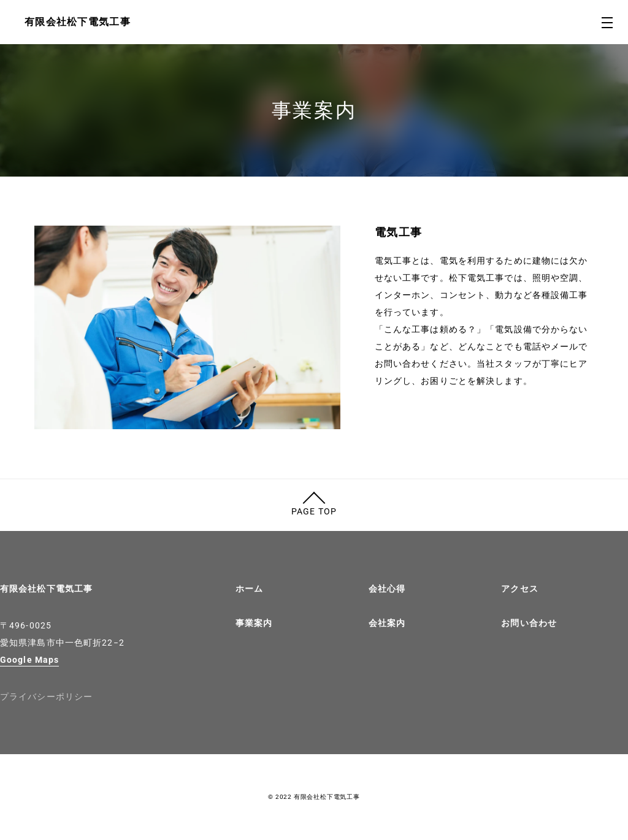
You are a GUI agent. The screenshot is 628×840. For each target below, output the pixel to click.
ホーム (249, 589)
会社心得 (387, 589)
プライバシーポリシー (46, 697)
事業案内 (254, 623)
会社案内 (387, 623)
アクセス (519, 589)
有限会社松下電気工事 (46, 589)
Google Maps (29, 660)
